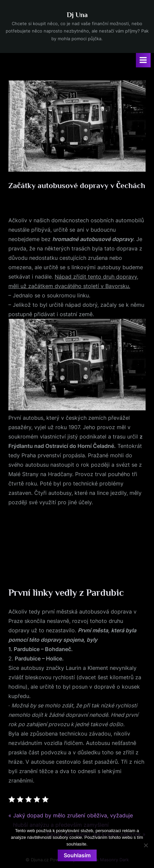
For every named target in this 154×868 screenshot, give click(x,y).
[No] (146, 845)
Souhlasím (77, 855)
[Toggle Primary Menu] (143, 60)
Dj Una (77, 15)
